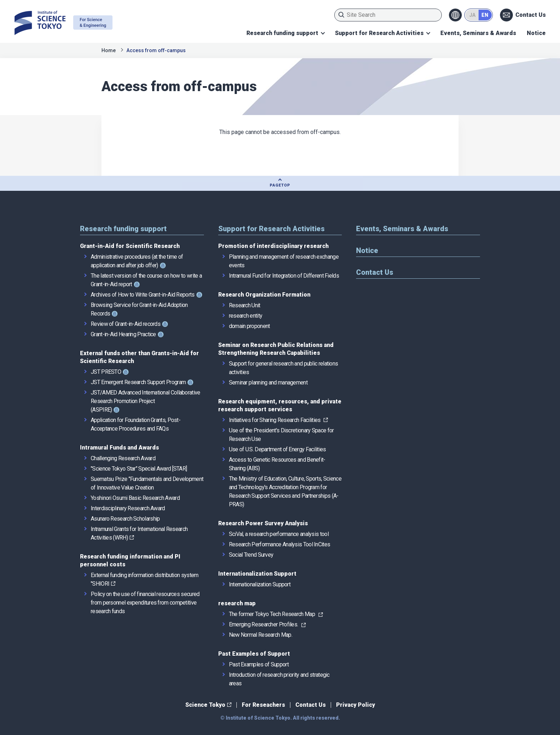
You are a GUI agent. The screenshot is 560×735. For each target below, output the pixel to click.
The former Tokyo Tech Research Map (272, 614)
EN (485, 15)
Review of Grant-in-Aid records (126, 324)
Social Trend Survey (251, 555)
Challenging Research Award (123, 458)
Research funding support (282, 33)
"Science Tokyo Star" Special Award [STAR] (139, 469)
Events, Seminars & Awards (478, 33)
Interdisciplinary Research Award (128, 508)
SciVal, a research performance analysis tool (279, 534)
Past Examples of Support (254, 654)
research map (237, 603)
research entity (246, 316)
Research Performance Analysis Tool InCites (280, 544)
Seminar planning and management (268, 383)
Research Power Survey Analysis (263, 523)
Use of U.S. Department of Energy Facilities (277, 449)
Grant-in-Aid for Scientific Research (130, 246)
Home (109, 50)
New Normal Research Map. (261, 635)
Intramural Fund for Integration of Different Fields (284, 276)
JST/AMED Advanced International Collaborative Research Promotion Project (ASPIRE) (146, 401)
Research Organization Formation (264, 295)
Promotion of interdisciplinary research (273, 246)
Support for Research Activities (379, 33)
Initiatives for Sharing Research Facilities (275, 420)
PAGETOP (280, 185)
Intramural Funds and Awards (119, 448)
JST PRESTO (106, 372)
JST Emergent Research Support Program (138, 382)
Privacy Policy (356, 705)
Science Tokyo (205, 705)
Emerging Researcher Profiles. (264, 624)
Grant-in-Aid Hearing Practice (123, 334)
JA (472, 15)
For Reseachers (263, 705)
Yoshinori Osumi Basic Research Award (135, 498)
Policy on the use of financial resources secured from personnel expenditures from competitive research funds (145, 603)
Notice (536, 33)
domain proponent (249, 326)
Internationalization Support (257, 574)
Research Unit (245, 305)
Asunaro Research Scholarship (125, 519)
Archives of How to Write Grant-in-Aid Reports (143, 295)
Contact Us (531, 15)
